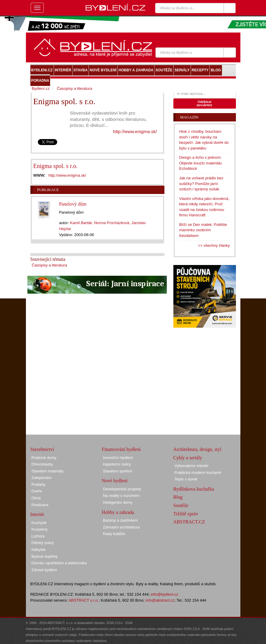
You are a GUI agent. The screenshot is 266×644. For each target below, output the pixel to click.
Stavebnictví (42, 449)
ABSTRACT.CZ (189, 522)
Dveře (37, 491)
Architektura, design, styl (197, 449)
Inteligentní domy (118, 502)
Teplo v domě (186, 479)
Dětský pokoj (43, 543)
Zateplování (42, 478)
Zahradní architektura (122, 527)
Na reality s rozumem (121, 496)
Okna (36, 498)
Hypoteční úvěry (117, 464)
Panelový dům (73, 204)
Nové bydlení (115, 481)
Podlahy (39, 484)
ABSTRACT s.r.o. (84, 600)
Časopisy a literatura (50, 265)
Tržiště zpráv (186, 514)
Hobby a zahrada (118, 512)
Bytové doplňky (45, 556)
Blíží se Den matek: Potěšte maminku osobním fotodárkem (203, 230)
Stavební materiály (48, 471)
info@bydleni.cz (164, 594)
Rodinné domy (44, 458)
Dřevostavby (42, 464)
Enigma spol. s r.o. (56, 166)
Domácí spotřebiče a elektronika (59, 563)
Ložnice (38, 536)
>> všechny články (214, 245)
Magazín (189, 117)
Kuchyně (39, 523)
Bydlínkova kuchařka (194, 489)
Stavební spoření (118, 471)
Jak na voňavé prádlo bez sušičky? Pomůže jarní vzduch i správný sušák (201, 184)
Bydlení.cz (41, 88)
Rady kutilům (114, 534)
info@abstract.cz (160, 600)
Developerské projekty (122, 489)
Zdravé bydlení (44, 570)
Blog (178, 497)
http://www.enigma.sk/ (135, 131)
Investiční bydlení (118, 458)
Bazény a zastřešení (121, 520)
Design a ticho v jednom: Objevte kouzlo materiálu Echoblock (201, 163)
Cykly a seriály (188, 458)
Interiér (37, 514)
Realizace (40, 505)
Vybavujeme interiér (192, 466)
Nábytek (39, 550)
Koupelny (40, 529)
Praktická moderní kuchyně (198, 473)
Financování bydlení (121, 449)
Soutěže (181, 505)
